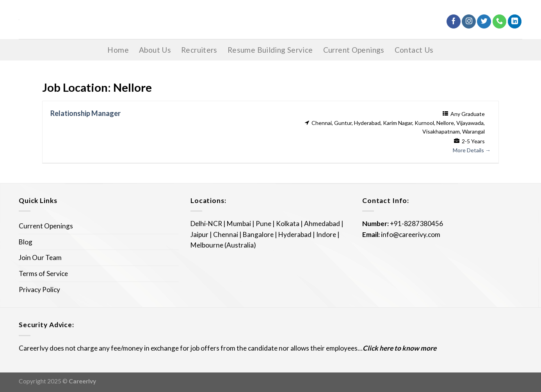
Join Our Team (40, 257)
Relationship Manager (85, 113)
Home (118, 50)
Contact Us (414, 50)
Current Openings (354, 50)
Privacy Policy (39, 290)
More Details (472, 150)
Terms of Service (43, 274)
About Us (155, 50)
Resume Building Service (270, 50)
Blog (26, 242)
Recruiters (199, 50)
